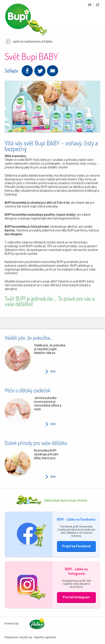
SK (90, 5)
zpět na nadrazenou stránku (33, 41)
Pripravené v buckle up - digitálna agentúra (30, 637)
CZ (98, 5)
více (53, 371)
